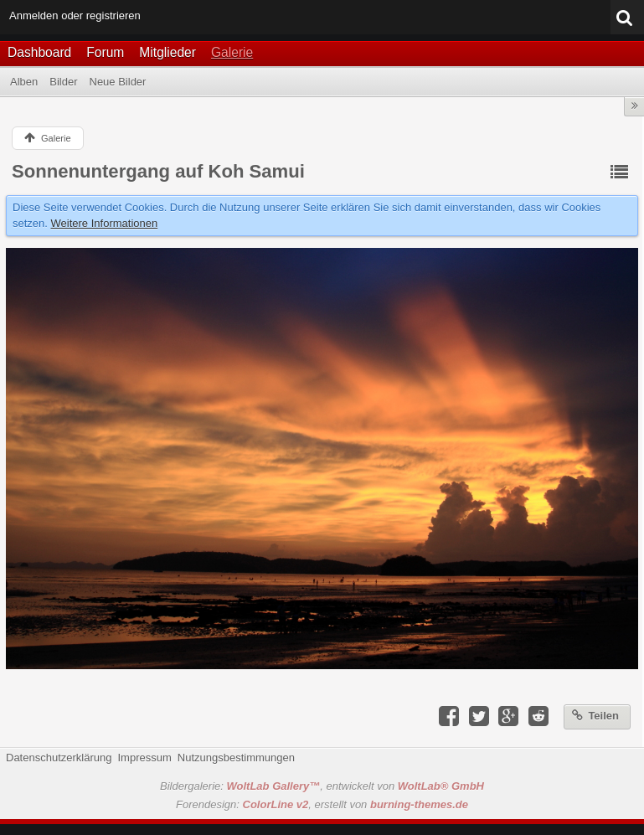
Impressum (144, 758)
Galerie (232, 52)
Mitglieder (167, 52)
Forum (105, 52)
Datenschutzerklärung (59, 758)
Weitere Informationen (105, 223)
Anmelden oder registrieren (75, 15)
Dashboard (39, 52)
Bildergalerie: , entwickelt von (322, 786)
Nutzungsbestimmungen (236, 758)
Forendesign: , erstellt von (322, 804)
